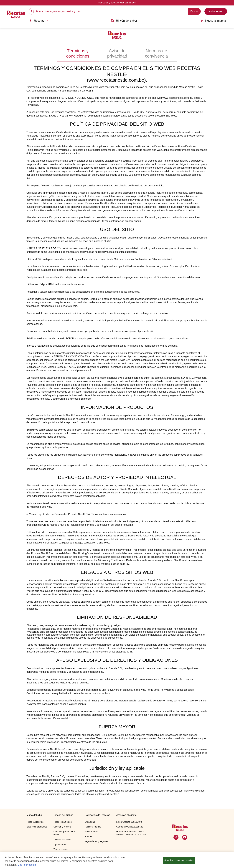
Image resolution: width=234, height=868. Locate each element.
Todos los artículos (63, 822)
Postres (88, 836)
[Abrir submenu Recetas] (39, 21)
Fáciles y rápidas (93, 827)
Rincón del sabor (124, 21)
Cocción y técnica (62, 827)
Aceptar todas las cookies (179, 862)
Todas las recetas (35, 822)
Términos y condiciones (78, 53)
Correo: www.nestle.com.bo (130, 827)
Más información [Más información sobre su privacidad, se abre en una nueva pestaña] (27, 867)
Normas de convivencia (156, 53)
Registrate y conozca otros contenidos (117, 3)
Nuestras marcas (213, 21)
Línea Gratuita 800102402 (129, 822)
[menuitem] (39, 22)
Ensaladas (90, 822)
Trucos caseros (61, 849)
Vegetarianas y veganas (96, 841)
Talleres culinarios (62, 840)
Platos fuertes (91, 832)
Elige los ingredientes (37, 827)
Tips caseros (60, 844)
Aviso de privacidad (117, 53)
